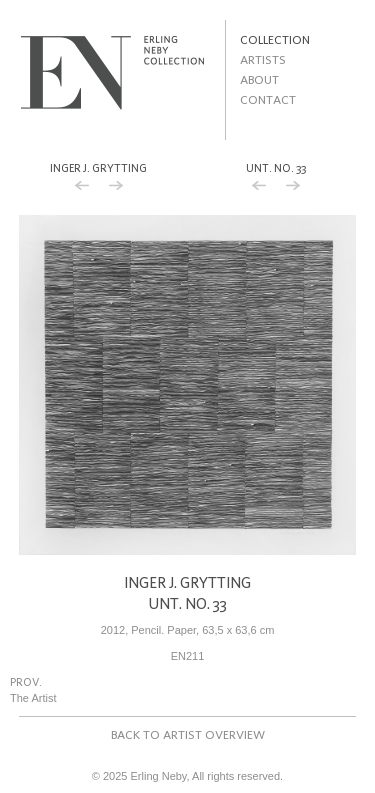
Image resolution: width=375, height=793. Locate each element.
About (259, 79)
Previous (82, 188)
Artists (263, 59)
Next (116, 188)
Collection (275, 39)
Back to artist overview (188, 734)
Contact (268, 99)
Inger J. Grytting (98, 168)
